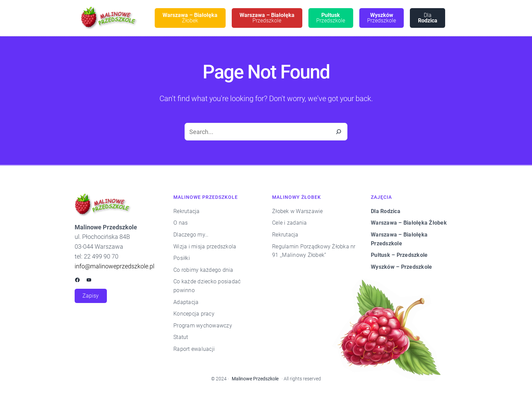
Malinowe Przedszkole (255, 379)
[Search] (339, 132)
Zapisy (91, 296)
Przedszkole (267, 18)
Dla (428, 18)
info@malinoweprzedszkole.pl (115, 266)
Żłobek (190, 18)
